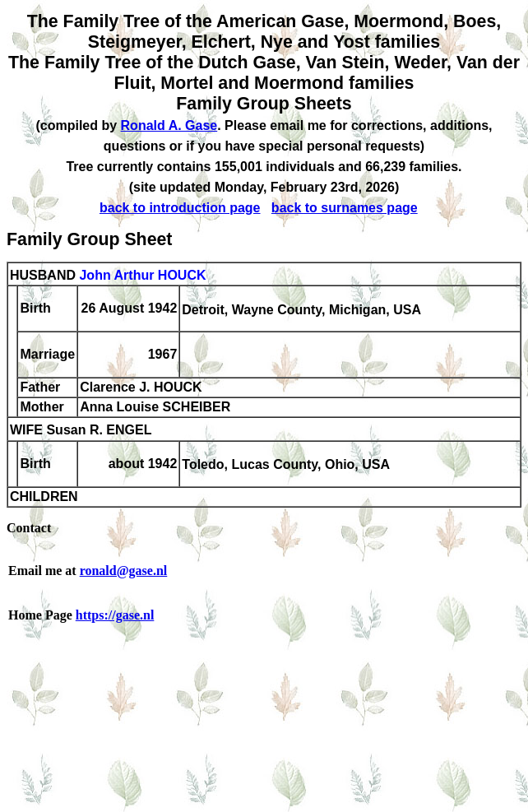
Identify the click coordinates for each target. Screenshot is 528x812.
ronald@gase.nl (124, 571)
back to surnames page (345, 208)
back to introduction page (180, 208)
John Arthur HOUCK (142, 275)
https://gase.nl (115, 615)
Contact (29, 528)
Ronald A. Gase (169, 125)
